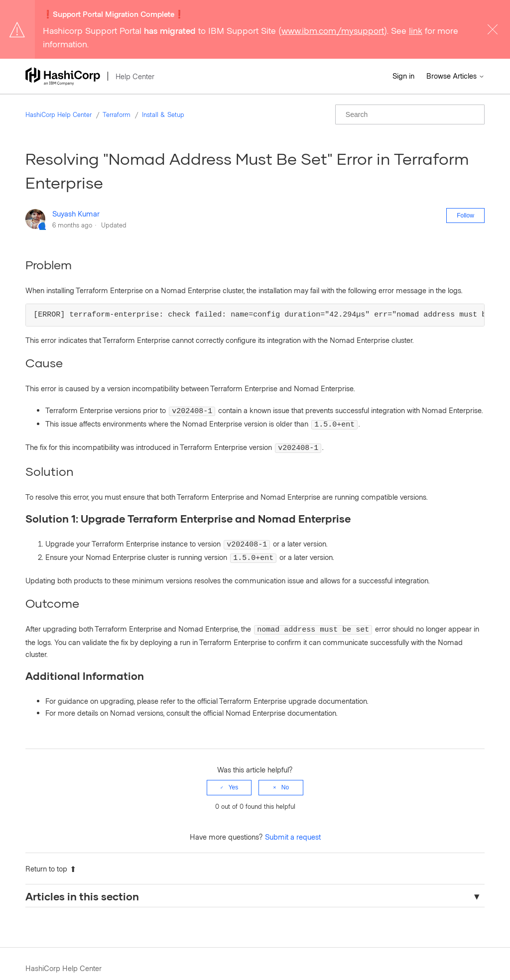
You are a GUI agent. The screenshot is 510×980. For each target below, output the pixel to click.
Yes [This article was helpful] (234, 778)
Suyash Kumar (76, 214)
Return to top (51, 860)
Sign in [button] (403, 76)
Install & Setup (163, 114)
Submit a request (293, 828)
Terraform (117, 114)
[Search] (410, 114)
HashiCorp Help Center (59, 114)
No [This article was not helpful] (285, 778)
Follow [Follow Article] (465, 216)
